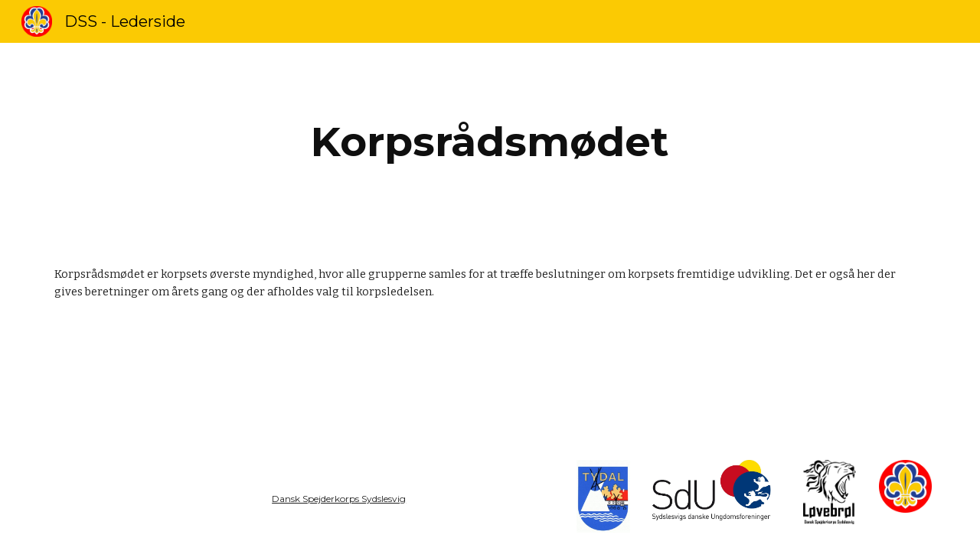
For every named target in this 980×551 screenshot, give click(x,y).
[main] (490, 142)
